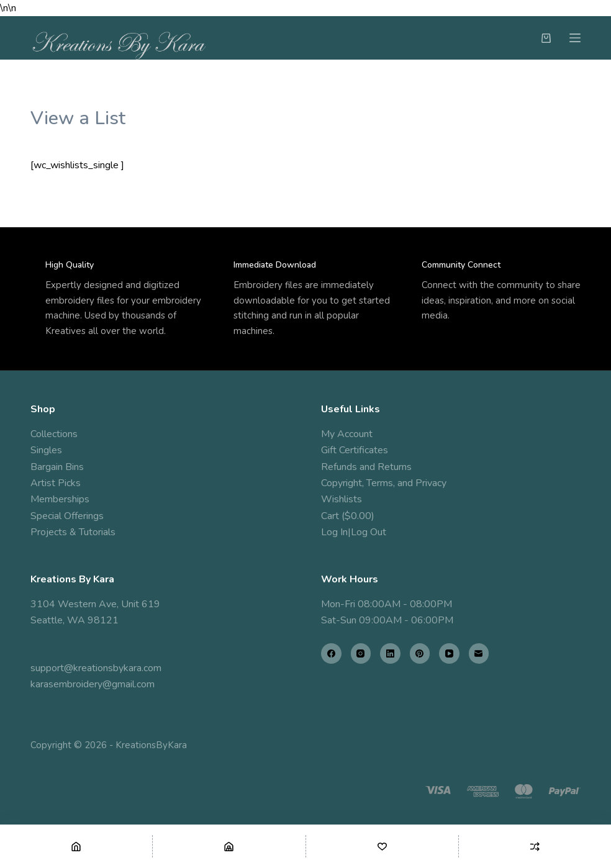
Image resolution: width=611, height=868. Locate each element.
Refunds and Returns (366, 467)
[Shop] (229, 846)
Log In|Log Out (354, 532)
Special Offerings (67, 516)
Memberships (60, 499)
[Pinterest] (420, 653)
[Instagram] (361, 653)
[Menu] (575, 38)
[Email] (479, 653)
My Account (347, 434)
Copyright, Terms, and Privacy (384, 483)
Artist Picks (56, 483)
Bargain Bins (57, 467)
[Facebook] (331, 653)
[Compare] (535, 846)
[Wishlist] (382, 846)
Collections (54, 434)
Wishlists (342, 499)
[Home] (76, 846)
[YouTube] (449, 653)
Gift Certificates (355, 450)
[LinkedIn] (390, 653)
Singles (46, 450)
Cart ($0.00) (348, 516)
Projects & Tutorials (73, 532)
